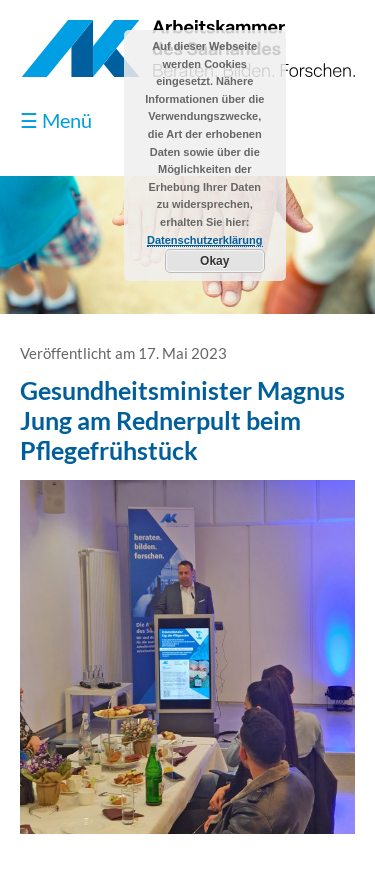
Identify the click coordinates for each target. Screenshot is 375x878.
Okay (214, 261)
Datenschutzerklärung (205, 240)
